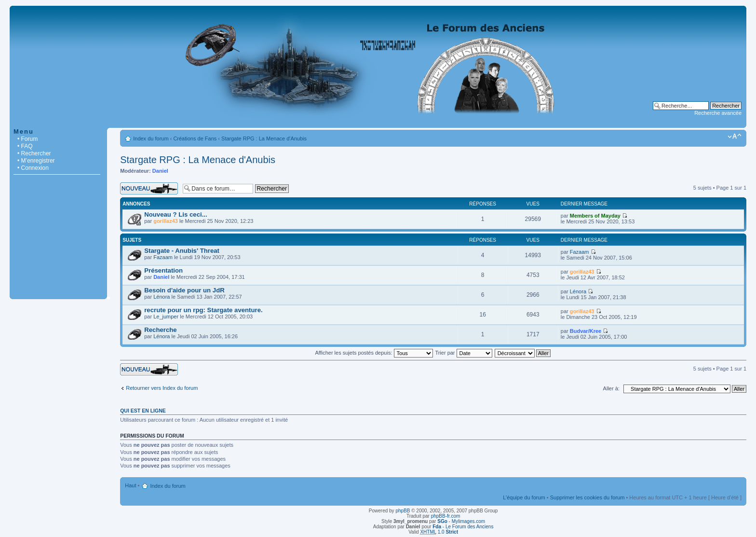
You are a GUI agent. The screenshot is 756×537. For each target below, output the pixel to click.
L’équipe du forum (524, 497)
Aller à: (611, 388)
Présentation (163, 270)
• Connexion (33, 168)
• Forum (27, 139)
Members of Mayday (595, 216)
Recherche (160, 330)
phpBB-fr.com (446, 516)
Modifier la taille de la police (735, 137)
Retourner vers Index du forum (162, 388)
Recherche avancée (718, 113)
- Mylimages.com (461, 521)
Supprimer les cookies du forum (587, 497)
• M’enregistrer (36, 161)
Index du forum (151, 138)
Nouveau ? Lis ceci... (175, 214)
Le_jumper (166, 317)
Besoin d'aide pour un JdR (184, 290)
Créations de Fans (195, 138)
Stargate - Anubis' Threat (182, 251)
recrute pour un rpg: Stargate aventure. (203, 310)
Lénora (162, 297)
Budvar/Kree (586, 331)
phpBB (403, 511)
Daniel (160, 171)
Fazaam (163, 257)
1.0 (439, 532)
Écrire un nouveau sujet (149, 188)
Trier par (463, 353)
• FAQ (25, 146)
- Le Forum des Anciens (463, 527)
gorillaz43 (166, 221)
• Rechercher (34, 153)
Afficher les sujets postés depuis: (374, 353)
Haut (130, 485)
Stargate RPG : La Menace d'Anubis (264, 138)
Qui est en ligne (143, 411)
